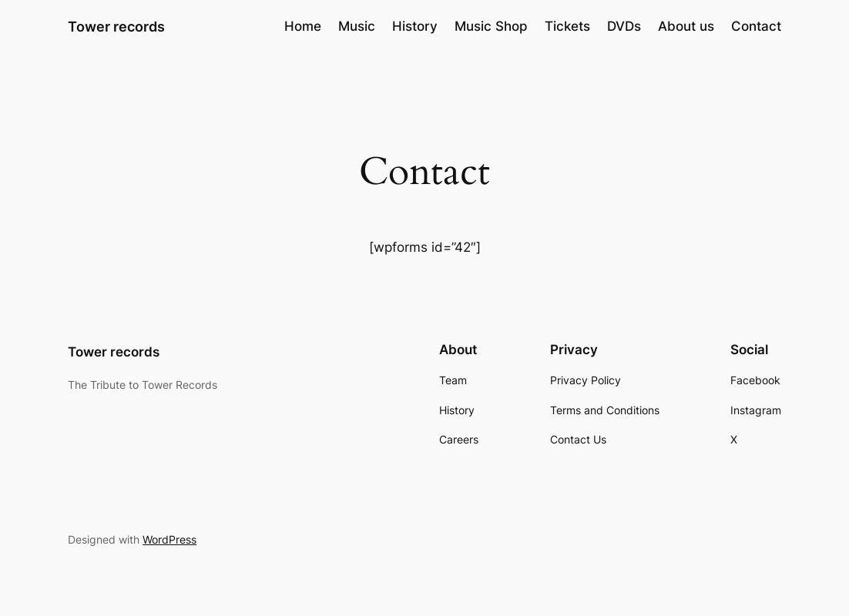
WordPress (169, 539)
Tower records (116, 26)
